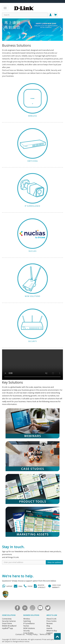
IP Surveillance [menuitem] (29, 623)
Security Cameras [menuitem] (9, 621)
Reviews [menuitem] (50, 623)
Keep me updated (54, 562)
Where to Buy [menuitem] (52, 631)
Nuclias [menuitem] (26, 626)
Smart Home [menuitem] (7, 623)
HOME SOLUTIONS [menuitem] (9, 615)
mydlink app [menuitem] (7, 628)
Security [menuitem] (26, 631)
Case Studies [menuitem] (28, 633)
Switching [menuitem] (27, 621)
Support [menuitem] (50, 633)
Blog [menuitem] (48, 626)
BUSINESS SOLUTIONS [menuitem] (31, 615)
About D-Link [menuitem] (51, 619)
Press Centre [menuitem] (51, 621)
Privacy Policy (32, 634)
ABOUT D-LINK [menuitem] (52, 615)
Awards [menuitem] (49, 628)
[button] (4, 30)
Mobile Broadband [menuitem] (9, 626)
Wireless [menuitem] (27, 619)
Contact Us (20, 634)
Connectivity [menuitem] (7, 619)
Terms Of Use (45, 634)
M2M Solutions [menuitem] (29, 628)
